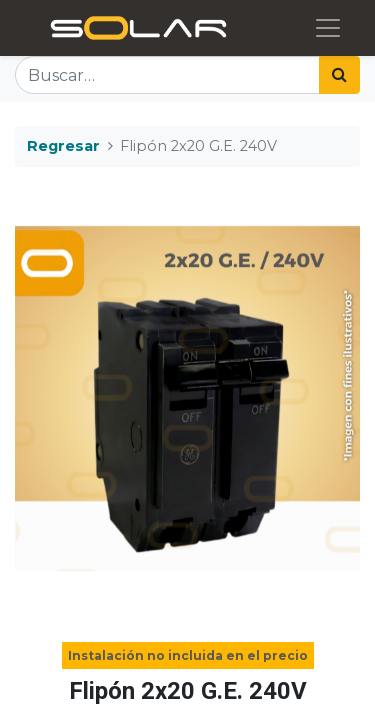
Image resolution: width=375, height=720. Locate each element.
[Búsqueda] (339, 75)
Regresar (63, 146)
